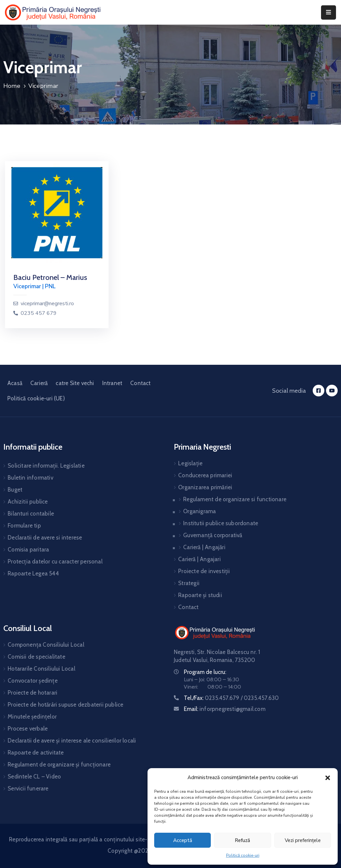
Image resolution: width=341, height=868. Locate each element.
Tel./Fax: (231, 698)
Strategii (189, 583)
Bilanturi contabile (31, 514)
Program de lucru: (205, 672)
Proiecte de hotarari (32, 693)
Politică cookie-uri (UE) (36, 398)
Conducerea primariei (205, 475)
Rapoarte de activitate (36, 753)
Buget (15, 490)
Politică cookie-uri (243, 855)
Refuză (242, 840)
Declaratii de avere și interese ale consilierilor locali (72, 741)
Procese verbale (28, 729)
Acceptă (183, 840)
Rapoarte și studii (200, 595)
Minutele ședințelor (32, 717)
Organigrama (199, 511)
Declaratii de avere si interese (45, 538)
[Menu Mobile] (329, 12)
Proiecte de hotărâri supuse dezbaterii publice (65, 705)
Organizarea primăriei (205, 487)
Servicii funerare (28, 788)
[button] (328, 777)
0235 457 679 (39, 313)
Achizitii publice (28, 502)
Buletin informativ (30, 478)
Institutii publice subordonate (221, 523)
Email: (225, 709)
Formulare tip (24, 526)
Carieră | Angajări (204, 547)
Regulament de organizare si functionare (235, 499)
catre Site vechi (75, 383)
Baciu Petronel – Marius (50, 277)
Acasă (15, 383)
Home (12, 86)
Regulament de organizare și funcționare (59, 764)
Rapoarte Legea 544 (33, 573)
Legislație (190, 463)
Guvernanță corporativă (213, 535)
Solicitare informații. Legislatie (46, 466)
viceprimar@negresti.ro (47, 304)
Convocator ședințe (33, 681)
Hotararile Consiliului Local (41, 669)
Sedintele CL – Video (34, 776)
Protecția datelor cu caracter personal (55, 561)
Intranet (112, 383)
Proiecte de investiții (204, 571)
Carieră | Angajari (199, 559)
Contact (140, 383)
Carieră (39, 383)
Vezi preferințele (303, 840)
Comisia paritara (28, 549)
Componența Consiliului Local (46, 645)
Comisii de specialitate (36, 657)
